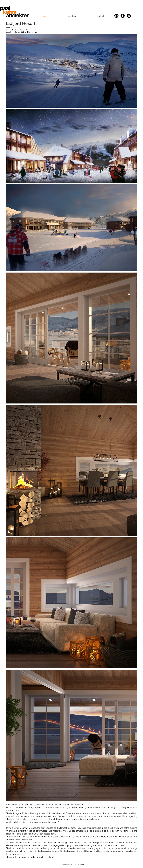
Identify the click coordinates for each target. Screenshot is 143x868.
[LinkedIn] (129, 16)
